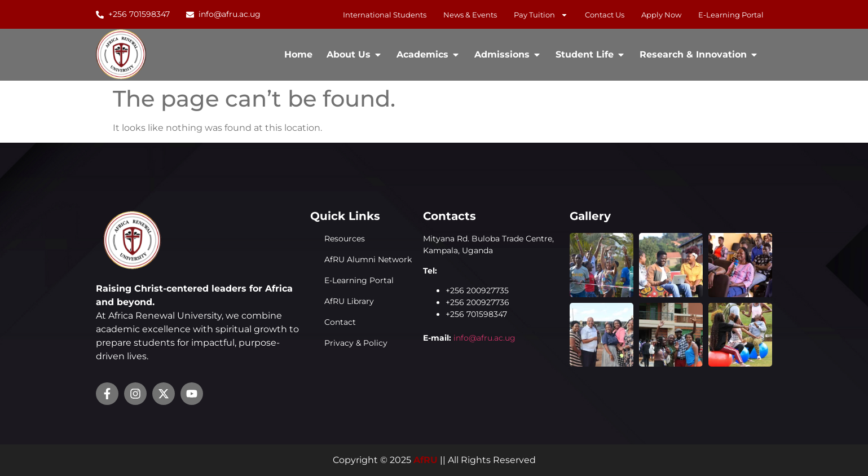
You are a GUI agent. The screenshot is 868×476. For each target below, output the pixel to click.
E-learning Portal (731, 15)
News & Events (470, 15)
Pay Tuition (541, 15)
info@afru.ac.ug (484, 338)
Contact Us (605, 15)
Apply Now (661, 15)
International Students (385, 15)
